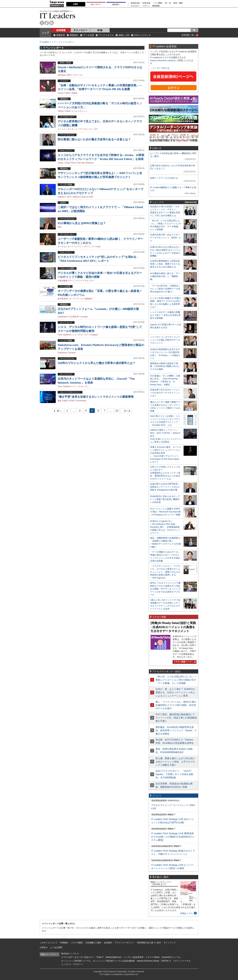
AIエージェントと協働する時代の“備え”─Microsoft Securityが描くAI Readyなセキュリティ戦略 (165, 512)
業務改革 (61, 35)
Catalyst (94, 335)
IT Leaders (58, 16)
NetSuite (61, 75)
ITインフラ (74, 281)
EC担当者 (146, 3)
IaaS (99, 247)
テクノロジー (80, 30)
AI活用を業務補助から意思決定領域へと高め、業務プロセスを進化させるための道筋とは (165, 264)
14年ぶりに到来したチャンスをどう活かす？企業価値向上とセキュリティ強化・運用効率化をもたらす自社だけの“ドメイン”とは (165, 473)
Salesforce (62, 353)
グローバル (78, 75)
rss (51, 23)
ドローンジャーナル (182, 961)
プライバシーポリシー (125, 943)
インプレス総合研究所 (134, 957)
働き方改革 (63, 401)
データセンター (86, 129)
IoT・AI (168, 3)
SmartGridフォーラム (171, 957)
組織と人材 (124, 35)
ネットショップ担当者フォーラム (76, 961)
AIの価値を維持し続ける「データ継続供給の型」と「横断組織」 (165, 276)
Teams (61, 111)
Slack (68, 111)
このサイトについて (49, 943)
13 (117, 411)
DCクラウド (96, 4)
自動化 (75, 93)
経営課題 (61, 30)
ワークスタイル (106, 35)
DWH (68, 93)
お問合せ (44, 947)
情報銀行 (89, 299)
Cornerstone (81, 401)
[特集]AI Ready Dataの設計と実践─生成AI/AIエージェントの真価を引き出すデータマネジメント (173, 627)
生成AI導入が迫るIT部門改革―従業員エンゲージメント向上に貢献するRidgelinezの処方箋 (165, 487)
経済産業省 (63, 299)
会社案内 (108, 943)
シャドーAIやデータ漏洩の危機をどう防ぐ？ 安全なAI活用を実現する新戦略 (165, 315)
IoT (96, 129)
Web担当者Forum (113, 957)
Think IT (100, 957)
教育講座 (156, 6)
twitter (42, 23)
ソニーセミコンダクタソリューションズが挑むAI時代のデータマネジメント (165, 340)
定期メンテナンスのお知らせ (164, 178)
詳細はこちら (187, 913)
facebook (47, 23)
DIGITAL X (166, 961)
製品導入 (116, 4)
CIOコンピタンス (142, 35)
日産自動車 (63, 281)
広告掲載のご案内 (93, 943)
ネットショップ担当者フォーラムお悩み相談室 (114, 961)
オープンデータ (76, 299)
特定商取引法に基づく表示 (149, 943)
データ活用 (89, 35)
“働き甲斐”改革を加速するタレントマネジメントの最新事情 (96, 397)
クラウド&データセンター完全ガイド (78, 957)
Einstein (72, 353)
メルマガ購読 (77, 943)
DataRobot (62, 317)
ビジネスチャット (80, 111)
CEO (69, 197)
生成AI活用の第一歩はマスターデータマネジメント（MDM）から (166, 238)
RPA (60, 227)
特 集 (100, 30)
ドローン (146, 6)
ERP (69, 75)
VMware (61, 197)
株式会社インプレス (70, 954)
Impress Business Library (162, 60)
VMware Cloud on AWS (83, 197)
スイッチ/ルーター (81, 335)
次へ (126, 411)
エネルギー (135, 6)
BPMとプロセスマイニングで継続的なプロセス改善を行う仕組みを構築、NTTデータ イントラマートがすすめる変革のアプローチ (165, 589)
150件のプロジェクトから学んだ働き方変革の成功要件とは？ (97, 363)
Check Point (70, 163)
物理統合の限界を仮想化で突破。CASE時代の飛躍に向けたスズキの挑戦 (165, 366)
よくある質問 (56, 947)
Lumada (84, 317)
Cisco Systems (64, 335)
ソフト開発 (158, 3)
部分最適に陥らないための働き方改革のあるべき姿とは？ (94, 139)
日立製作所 (74, 317)
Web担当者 (135, 3)
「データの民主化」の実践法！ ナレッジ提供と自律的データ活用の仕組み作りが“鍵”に (165, 289)
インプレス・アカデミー (72, 964)
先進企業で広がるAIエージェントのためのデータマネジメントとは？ (165, 393)
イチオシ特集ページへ (184, 662)
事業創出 (74, 35)
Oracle (61, 93)
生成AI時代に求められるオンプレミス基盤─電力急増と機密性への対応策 (165, 499)
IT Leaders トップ (48, 42)
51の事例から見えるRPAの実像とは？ (82, 223)
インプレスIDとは (161, 68)
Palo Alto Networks (85, 163)
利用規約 (64, 943)
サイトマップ (170, 943)
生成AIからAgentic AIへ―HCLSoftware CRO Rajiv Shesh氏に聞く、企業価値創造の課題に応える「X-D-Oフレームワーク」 (165, 527)
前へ (57, 411)
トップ (45, 33)
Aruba (60, 163)
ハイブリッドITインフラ (84, 247)
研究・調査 (178, 3)
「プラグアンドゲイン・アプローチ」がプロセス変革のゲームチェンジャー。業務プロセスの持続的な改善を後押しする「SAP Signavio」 (165, 572)
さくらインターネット (68, 129)
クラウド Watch (153, 957)
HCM (71, 401)
